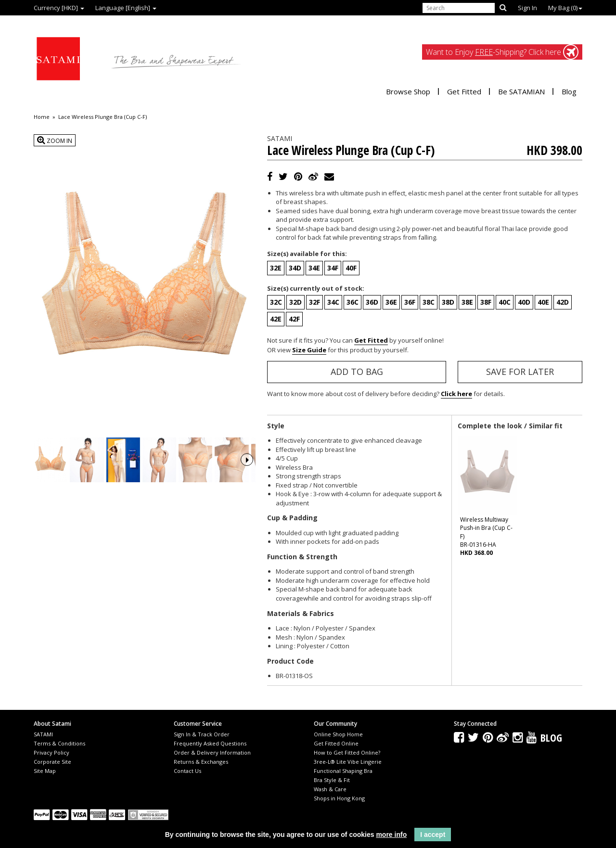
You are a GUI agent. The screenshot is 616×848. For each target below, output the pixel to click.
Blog (569, 91)
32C (276, 302)
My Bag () (565, 8)
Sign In (527, 8)
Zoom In (55, 140)
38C (429, 302)
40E (543, 302)
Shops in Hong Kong (339, 798)
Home (42, 117)
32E (276, 268)
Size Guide (309, 350)
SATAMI (43, 734)
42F (294, 319)
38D (448, 302)
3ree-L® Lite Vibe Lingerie (348, 762)
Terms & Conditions (59, 743)
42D (563, 302)
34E (314, 268)
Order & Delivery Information (212, 752)
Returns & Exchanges (201, 762)
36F (410, 302)
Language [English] (126, 8)
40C (505, 302)
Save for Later (520, 372)
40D (524, 302)
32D (295, 302)
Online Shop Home (338, 734)
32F (314, 302)
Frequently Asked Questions (210, 743)
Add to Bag (357, 372)
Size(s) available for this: (307, 254)
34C (333, 302)
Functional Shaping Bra (343, 771)
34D (295, 268)
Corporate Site (52, 762)
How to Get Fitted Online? (347, 752)
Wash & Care (330, 789)
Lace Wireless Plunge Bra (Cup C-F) (103, 117)
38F (486, 302)
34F (333, 268)
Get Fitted (464, 91)
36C (353, 302)
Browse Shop (408, 91)
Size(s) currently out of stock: (316, 288)
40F (351, 268)
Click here (456, 394)
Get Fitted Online (336, 743)
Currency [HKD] (59, 8)
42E (276, 319)
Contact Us (187, 771)
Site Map (45, 771)
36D (372, 302)
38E (467, 302)
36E (391, 302)
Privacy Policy (51, 752)
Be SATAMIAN (521, 91)
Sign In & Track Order (202, 734)
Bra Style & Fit (332, 780)
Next (247, 473)
